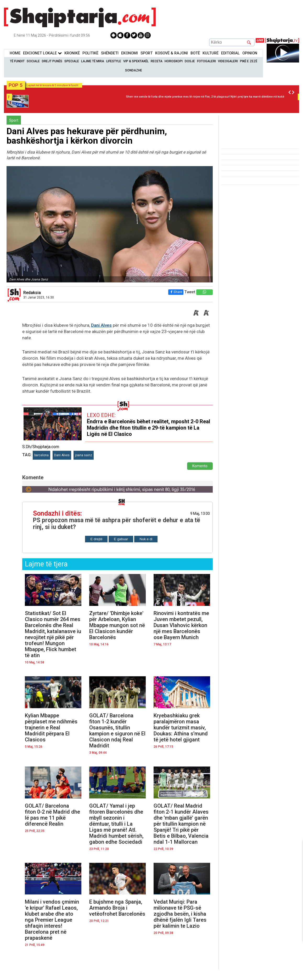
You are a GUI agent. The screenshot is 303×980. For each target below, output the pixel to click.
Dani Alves (101, 325)
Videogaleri (228, 61)
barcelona (41, 455)
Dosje (190, 61)
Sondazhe (134, 70)
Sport (147, 53)
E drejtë (96, 539)
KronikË (72, 53)
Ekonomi (130, 53)
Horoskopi (174, 61)
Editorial (230, 53)
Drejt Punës (52, 61)
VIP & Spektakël (136, 61)
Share (175, 292)
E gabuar (121, 539)
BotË (195, 53)
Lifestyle (114, 61)
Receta (157, 61)
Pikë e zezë (249, 61)
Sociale (33, 61)
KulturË (211, 53)
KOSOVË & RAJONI (172, 53)
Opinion (250, 53)
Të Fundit (17, 61)
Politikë (90, 53)
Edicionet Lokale (42, 53)
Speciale (72, 61)
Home (15, 53)
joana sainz (84, 455)
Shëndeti (110, 53)
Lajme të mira (93, 61)
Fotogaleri (206, 61)
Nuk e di (146, 539)
